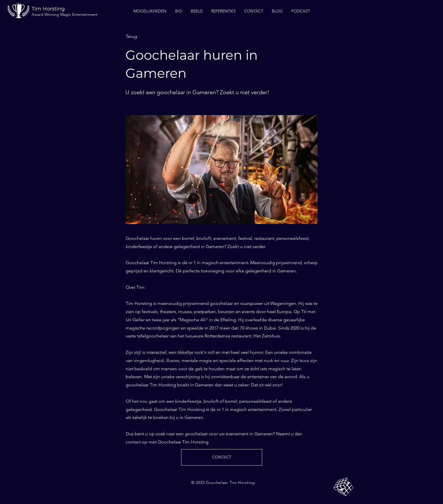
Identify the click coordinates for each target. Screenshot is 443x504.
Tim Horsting (48, 9)
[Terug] (144, 36)
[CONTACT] (222, 457)
